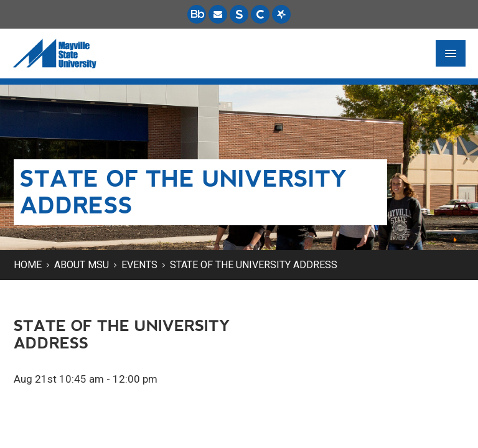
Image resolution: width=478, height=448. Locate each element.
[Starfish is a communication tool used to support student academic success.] (281, 14)
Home (28, 265)
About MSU (82, 265)
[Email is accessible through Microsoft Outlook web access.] (218, 14)
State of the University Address (254, 265)
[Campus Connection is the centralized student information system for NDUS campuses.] (260, 14)
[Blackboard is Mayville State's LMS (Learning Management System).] (197, 14)
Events (139, 265)
